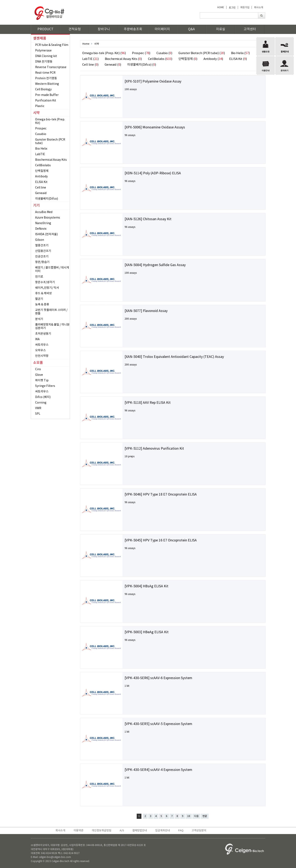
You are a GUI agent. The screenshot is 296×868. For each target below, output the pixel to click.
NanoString (43, 223)
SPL (38, 414)
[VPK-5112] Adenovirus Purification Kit (154, 449)
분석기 (39, 319)
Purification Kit (46, 101)
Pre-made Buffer (47, 95)
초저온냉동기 (43, 334)
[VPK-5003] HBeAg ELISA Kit (147, 632)
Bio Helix (41, 149)
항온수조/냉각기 (45, 282)
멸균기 (39, 299)
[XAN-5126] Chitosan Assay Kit (148, 219)
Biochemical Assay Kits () (123, 59)
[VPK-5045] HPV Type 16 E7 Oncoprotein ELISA (161, 540)
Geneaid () (113, 65)
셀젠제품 (40, 38)
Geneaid (41, 193)
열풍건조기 (42, 246)
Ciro (38, 369)
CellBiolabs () (160, 59)
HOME (221, 8)
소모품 (38, 363)
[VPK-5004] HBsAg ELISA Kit (146, 586)
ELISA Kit (41, 182)
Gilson (40, 240)
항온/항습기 (42, 262)
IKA (37, 339)
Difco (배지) (43, 397)
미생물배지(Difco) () (142, 65)
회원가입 (245, 8)
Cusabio (41, 134)
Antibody (41, 177)
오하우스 (40, 350)
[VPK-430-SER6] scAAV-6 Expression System (158, 678)
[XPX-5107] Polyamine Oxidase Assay (153, 81)
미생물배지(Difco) (47, 199)
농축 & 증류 (42, 305)
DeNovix (41, 229)
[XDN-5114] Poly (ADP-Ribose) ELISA (153, 173)
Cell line (41, 188)
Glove (39, 375)
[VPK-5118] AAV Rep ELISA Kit (148, 403)
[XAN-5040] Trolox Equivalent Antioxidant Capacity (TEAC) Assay (174, 357)
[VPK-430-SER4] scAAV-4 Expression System (158, 770)
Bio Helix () (240, 53)
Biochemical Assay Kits (51, 160)
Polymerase (43, 51)
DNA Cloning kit (46, 56)
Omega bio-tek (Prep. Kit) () (104, 53)
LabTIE (40, 154)
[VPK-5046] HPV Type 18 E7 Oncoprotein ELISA (161, 495)
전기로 (39, 277)
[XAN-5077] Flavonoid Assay (146, 311)
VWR (38, 408)
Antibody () (213, 59)
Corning (41, 403)
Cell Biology (43, 90)
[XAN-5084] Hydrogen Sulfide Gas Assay (155, 265)
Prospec (41, 129)
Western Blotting (47, 84)
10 (189, 816)
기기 (36, 206)
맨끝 (205, 816)
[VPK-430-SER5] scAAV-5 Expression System (158, 724)
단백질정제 (42, 171)
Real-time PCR (45, 73)
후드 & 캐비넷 (43, 293)
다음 (196, 816)
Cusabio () (164, 53)
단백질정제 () (188, 59)
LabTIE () (90, 59)
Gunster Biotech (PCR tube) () (202, 53)
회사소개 (259, 8)
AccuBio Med (44, 212)
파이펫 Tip (42, 380)
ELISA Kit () (238, 59)
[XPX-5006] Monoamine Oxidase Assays (155, 127)
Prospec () (141, 53)
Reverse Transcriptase (51, 67)
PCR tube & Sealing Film (52, 45)
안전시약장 (42, 356)
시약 (36, 113)
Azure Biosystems (48, 218)
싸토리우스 (42, 345)
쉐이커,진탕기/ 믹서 (47, 288)
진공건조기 (42, 257)
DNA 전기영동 (44, 62)
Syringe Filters (45, 386)
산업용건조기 (43, 251)
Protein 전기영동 (46, 78)
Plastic (40, 106)
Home (86, 44)
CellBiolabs (43, 165)
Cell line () (90, 65)
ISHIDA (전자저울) (46, 234)
